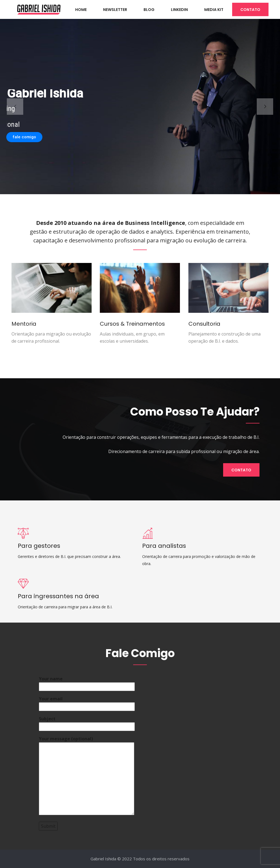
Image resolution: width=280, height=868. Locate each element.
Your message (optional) (87, 776)
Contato (241, 470)
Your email (87, 703)
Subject (87, 723)
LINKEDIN (179, 10)
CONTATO (250, 10)
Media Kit (214, 10)
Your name (87, 683)
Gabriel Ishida (103, 859)
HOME (81, 10)
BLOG (149, 10)
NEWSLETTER (115, 10)
